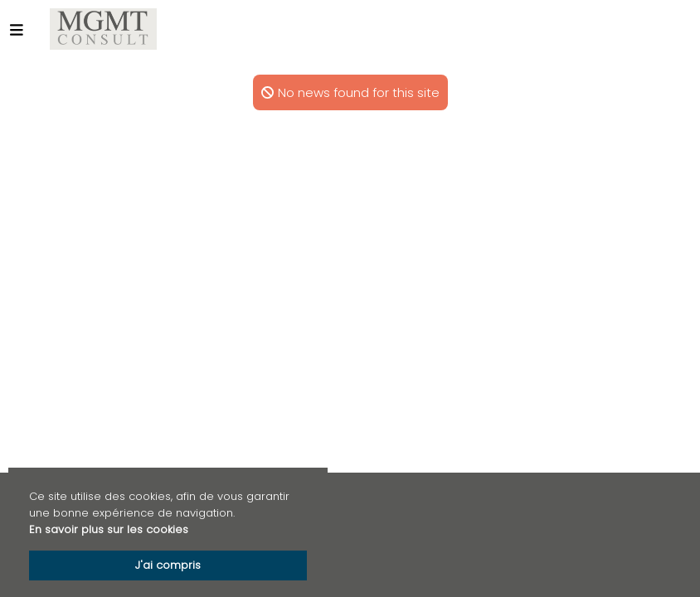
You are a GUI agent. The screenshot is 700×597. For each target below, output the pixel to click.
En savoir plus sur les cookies (109, 529)
